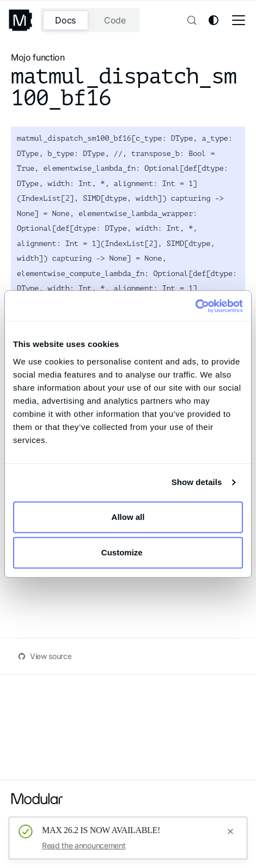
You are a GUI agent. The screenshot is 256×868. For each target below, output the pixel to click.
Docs (65, 20)
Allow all (128, 517)
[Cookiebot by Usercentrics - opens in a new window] (195, 306)
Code (115, 20)
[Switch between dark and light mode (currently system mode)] (214, 20)
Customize (129, 552)
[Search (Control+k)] (191, 20)
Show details (197, 482)
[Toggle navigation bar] (239, 20)
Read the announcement (84, 845)
